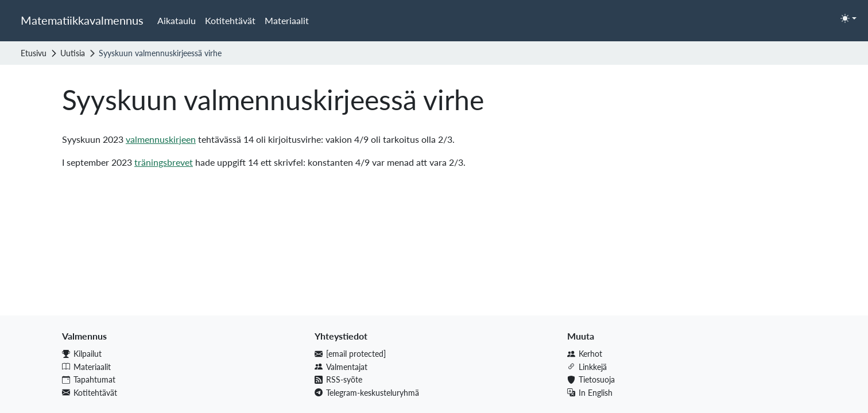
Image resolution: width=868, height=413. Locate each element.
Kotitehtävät (230, 20)
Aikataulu (177, 20)
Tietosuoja (591, 379)
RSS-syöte (338, 379)
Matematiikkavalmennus (82, 20)
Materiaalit (287, 20)
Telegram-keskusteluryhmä (367, 393)
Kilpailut (82, 354)
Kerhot (585, 354)
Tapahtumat (89, 379)
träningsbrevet (164, 162)
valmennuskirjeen (161, 139)
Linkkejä (587, 367)
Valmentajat (341, 367)
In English (590, 393)
